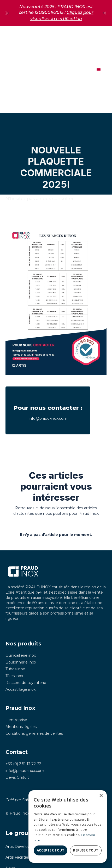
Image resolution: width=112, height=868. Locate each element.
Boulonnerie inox (21, 662)
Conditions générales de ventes (34, 733)
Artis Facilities (18, 857)
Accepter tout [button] (51, 850)
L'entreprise (16, 720)
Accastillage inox (20, 689)
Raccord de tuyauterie (26, 683)
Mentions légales (21, 727)
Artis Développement (25, 847)
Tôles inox (14, 676)
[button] (99, 70)
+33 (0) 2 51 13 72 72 (23, 764)
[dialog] (68, 826)
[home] (7, 70)
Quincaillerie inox (21, 655)
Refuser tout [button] (86, 850)
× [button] (101, 796)
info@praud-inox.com (25, 771)
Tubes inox (15, 669)
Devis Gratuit (17, 777)
